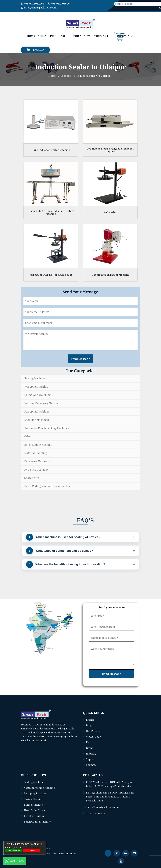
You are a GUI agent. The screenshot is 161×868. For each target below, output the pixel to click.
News (88, 36)
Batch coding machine (37, 822)
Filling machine (33, 805)
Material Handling (36, 453)
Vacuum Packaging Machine (42, 403)
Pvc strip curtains (35, 816)
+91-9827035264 (60, 4)
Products (57, 36)
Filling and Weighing (38, 395)
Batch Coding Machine (38, 445)
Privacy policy (36, 847)
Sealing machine (34, 782)
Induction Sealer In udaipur (94, 76)
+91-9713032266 (33, 4)
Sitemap (91, 765)
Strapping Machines (37, 412)
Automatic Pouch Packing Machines (47, 428)
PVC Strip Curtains (36, 470)
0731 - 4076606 (96, 813)
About (42, 36)
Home (31, 36)
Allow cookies (14, 851)
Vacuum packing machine (39, 788)
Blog (89, 725)
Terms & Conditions (65, 853)
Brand (90, 748)
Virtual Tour (104, 36)
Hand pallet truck (35, 810)
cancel (32, 851)
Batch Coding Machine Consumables (47, 486)
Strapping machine (35, 793)
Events (90, 720)
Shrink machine (34, 799)
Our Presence (94, 731)
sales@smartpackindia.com (39, 8)
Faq (88, 742)
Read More (55, 740)
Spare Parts (32, 478)
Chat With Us (15, 861)
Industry (91, 754)
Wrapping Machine (36, 387)
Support (74, 36)
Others (29, 436)
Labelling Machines (37, 420)
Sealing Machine (35, 378)
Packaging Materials (37, 461)
